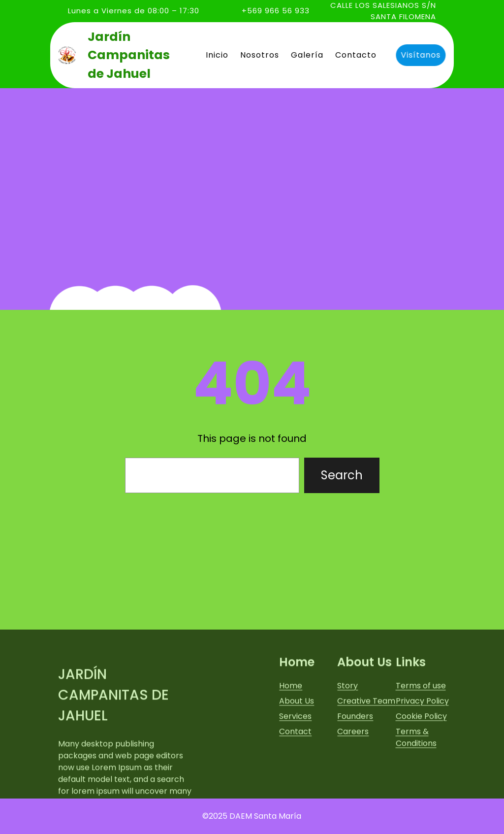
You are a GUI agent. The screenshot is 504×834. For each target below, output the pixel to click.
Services (295, 766)
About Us (297, 751)
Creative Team (366, 751)
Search (342, 475)
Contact (295, 782)
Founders (355, 766)
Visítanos (419, 55)
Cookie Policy (421, 766)
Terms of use (421, 736)
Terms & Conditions (416, 787)
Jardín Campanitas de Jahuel (129, 55)
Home (291, 736)
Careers (353, 782)
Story (347, 736)
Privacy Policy (422, 751)
